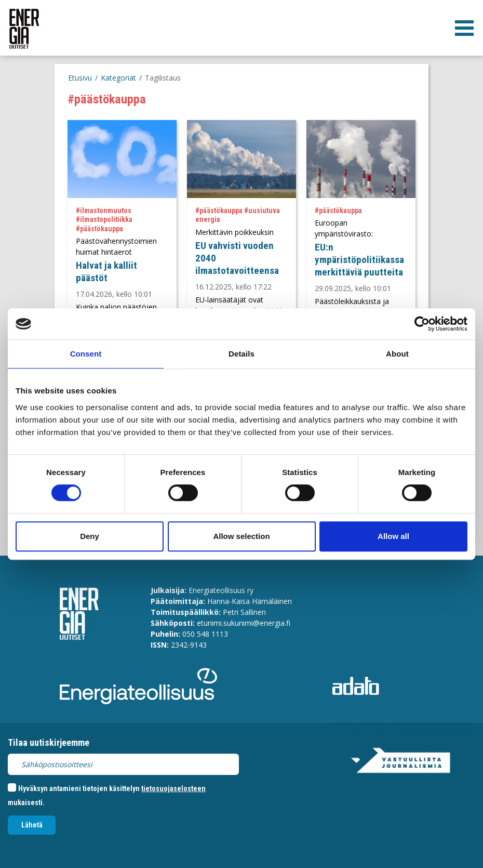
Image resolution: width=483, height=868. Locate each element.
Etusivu (80, 78)
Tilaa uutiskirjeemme (49, 742)
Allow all (393, 536)
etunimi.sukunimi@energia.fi (244, 623)
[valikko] (464, 28)
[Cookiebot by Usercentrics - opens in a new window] (422, 324)
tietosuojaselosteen (173, 788)
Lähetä (32, 825)
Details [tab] (242, 354)
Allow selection (241, 536)
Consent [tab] (86, 354)
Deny (90, 536)
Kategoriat (118, 78)
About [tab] (397, 354)
